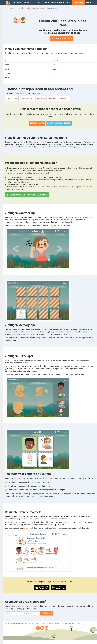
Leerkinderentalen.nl (15, 8)
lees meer (57, 582)
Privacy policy (36, 624)
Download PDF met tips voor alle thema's (27, 195)
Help (63, 624)
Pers (24, 624)
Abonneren (47, 613)
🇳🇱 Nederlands (27, 98)
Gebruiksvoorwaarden (48, 624)
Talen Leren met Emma (21, 2)
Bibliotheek (36, 2)
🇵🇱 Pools (41, 98)
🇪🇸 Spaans (12, 98)
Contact (68, 2)
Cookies (58, 624)
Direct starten (37, 123)
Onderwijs (54, 2)
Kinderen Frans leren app (35, 8)
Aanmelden (79, 2)
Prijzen (62, 2)
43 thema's (32, 142)
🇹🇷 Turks (52, 98)
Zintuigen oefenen (62, 39)
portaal (84, 147)
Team (29, 624)
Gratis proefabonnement (59, 123)
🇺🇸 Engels (64, 98)
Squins (78, 624)
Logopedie (45, 2)
